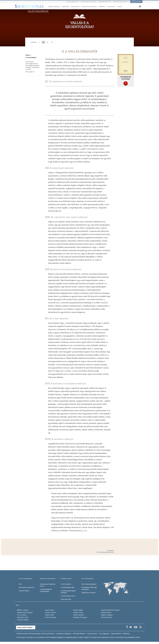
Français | (78, 613)
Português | (80, 617)
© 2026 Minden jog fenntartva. (35, 634)
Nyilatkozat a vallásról (89, 593)
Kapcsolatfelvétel (116, 634)
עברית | (22, 615)
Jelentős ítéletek (24, 591)
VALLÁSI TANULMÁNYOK (38, 11)
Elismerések (75, 6)
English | (78, 610)
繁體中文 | (23, 610)
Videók (119, 6)
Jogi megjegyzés (104, 634)
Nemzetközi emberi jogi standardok (89, 588)
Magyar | (107, 615)
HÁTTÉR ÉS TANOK (66, 579)
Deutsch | (50, 613)
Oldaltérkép (126, 634)
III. (48, 42)
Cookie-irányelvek (92, 634)
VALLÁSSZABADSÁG (87, 579)
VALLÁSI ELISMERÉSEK (25, 579)
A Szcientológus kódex (68, 596)
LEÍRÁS (33, 42)
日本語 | (79, 615)
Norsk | (51, 617)
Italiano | (50, 615)
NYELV (136, 2)
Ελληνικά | (106, 613)
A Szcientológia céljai (67, 587)
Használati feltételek (79, 634)
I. (40, 42)
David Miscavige (66, 599)
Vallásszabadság (54, 6)
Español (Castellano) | (110, 610)
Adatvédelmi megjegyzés (64, 634)
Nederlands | (23, 617)
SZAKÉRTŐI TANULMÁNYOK (48, 579)
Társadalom (111, 6)
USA (20, 584)
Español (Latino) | (25, 613)
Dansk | (50, 610)
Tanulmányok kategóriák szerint (47, 585)
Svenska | (23, 620)
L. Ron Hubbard (66, 584)
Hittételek (102, 6)
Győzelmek (65, 6)
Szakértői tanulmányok (89, 6)
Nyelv (18, 605)
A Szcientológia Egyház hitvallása (68, 592)
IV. (52, 42)
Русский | (106, 617)
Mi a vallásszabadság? (89, 584)
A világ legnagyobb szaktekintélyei (46, 590)
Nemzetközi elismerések (27, 587)
